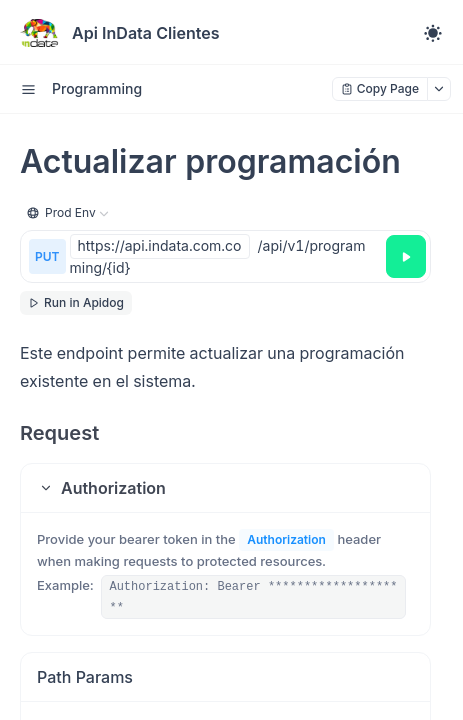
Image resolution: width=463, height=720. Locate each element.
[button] (225, 488)
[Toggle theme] (433, 33)
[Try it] (406, 256)
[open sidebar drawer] (28, 89)
